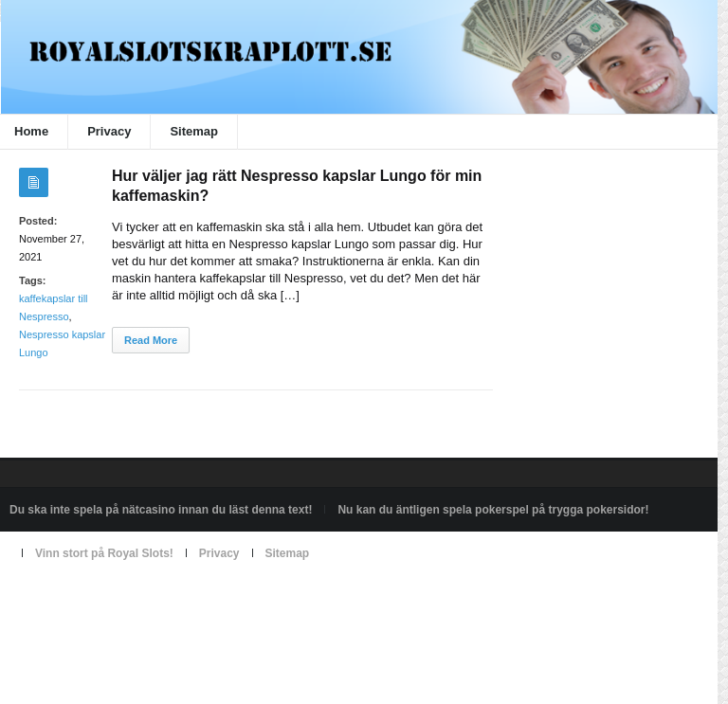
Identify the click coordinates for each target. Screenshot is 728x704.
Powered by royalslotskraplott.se (91, 597)
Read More (151, 340)
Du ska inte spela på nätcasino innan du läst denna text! (161, 510)
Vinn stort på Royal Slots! (104, 553)
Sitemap (194, 131)
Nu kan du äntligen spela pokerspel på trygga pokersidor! (493, 510)
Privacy (109, 131)
